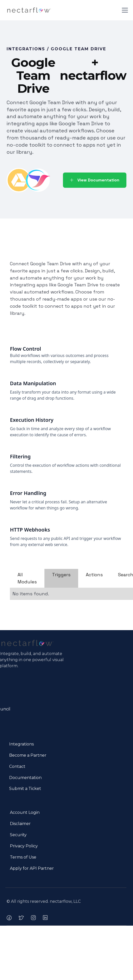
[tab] (27, 578)
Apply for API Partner (32, 868)
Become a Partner (28, 755)
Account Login (25, 812)
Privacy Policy (24, 846)
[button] (124, 10)
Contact (17, 766)
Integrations (21, 744)
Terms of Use (23, 857)
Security (18, 835)
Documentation (25, 778)
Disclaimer (20, 824)
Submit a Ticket (25, 789)
